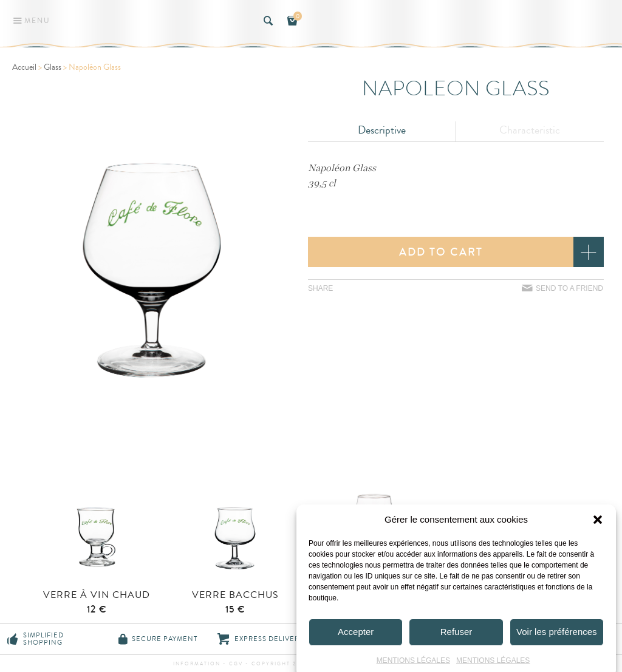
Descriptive (382, 130)
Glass (53, 67)
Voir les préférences (557, 644)
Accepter (356, 644)
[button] (598, 531)
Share (320, 288)
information (198, 664)
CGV (236, 664)
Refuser (456, 644)
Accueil (24, 67)
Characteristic (530, 130)
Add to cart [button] (441, 252)
